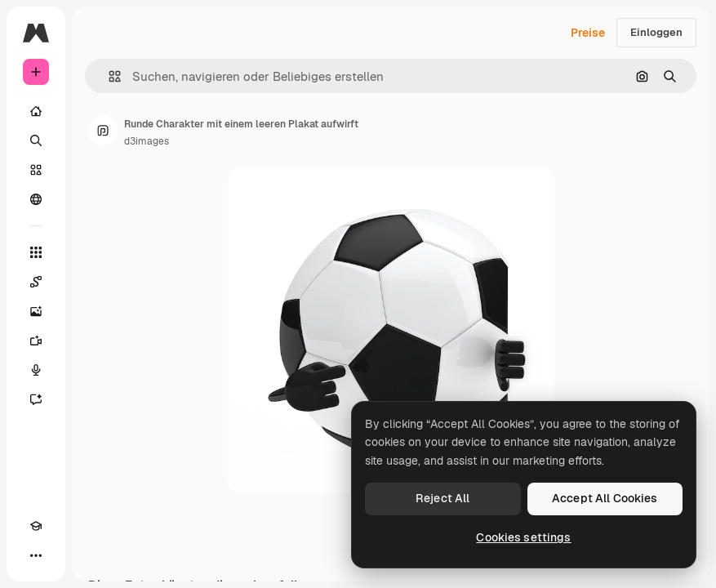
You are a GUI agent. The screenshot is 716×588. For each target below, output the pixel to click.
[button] (108, 76)
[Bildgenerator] (36, 311)
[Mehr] (36, 555)
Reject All (442, 498)
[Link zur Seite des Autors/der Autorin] (103, 131)
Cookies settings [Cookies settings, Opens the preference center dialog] (523, 537)
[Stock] (36, 170)
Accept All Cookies (605, 498)
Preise (588, 33)
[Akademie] (36, 526)
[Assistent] (36, 399)
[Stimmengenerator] (36, 370)
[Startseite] (36, 111)
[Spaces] (36, 282)
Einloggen (656, 32)
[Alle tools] (36, 252)
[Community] (36, 199)
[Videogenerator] (36, 341)
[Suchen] (36, 140)
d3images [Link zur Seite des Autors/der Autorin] (147, 141)
